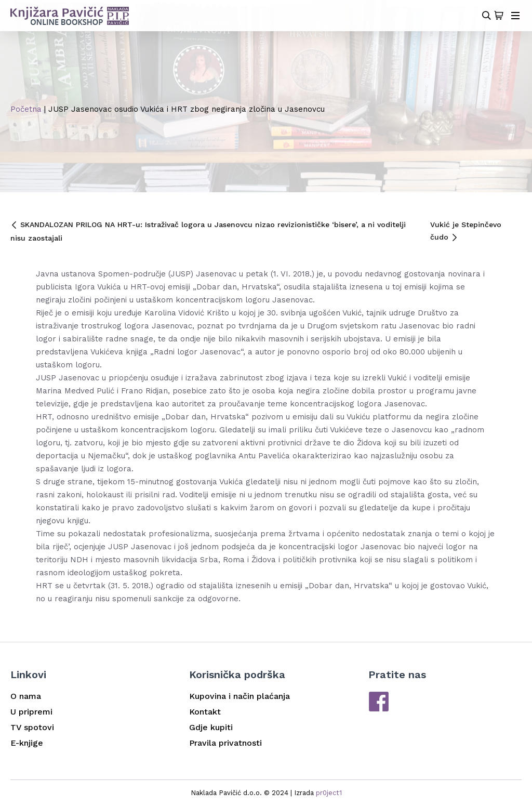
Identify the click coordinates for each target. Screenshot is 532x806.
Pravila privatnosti (225, 743)
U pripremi (31, 712)
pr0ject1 (329, 793)
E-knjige (27, 743)
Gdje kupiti (211, 727)
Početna (26, 109)
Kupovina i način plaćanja (240, 696)
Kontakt (205, 712)
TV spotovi (32, 727)
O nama (26, 696)
